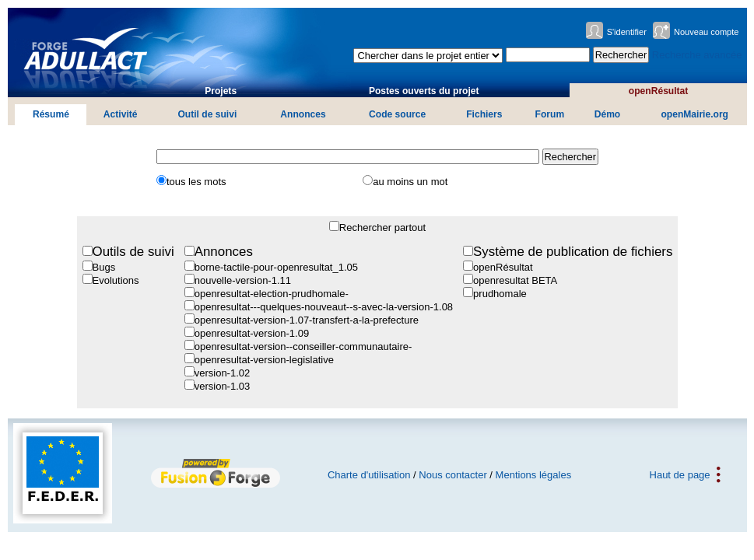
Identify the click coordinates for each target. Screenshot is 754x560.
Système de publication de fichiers (573, 252)
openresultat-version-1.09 (252, 333)
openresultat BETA (515, 280)
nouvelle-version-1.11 (243, 280)
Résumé (51, 114)
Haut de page (680, 475)
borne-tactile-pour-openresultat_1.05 (276, 267)
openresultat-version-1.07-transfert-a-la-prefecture (307, 320)
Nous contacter (452, 475)
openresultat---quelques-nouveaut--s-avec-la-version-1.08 (324, 307)
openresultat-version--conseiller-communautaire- (303, 346)
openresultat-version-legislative (264, 360)
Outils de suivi (133, 252)
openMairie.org (694, 114)
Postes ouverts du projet (424, 91)
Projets (221, 91)
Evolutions (116, 280)
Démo (608, 114)
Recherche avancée (697, 55)
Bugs (104, 267)
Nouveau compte (707, 32)
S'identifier (627, 32)
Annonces (303, 114)
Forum (550, 114)
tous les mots (196, 182)
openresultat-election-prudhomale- (272, 294)
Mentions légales (534, 475)
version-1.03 (223, 386)
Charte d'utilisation (369, 475)
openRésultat (659, 91)
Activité (121, 114)
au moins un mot (410, 182)
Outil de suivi (207, 114)
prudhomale (500, 294)
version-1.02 (223, 373)
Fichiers (484, 114)
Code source (397, 114)
